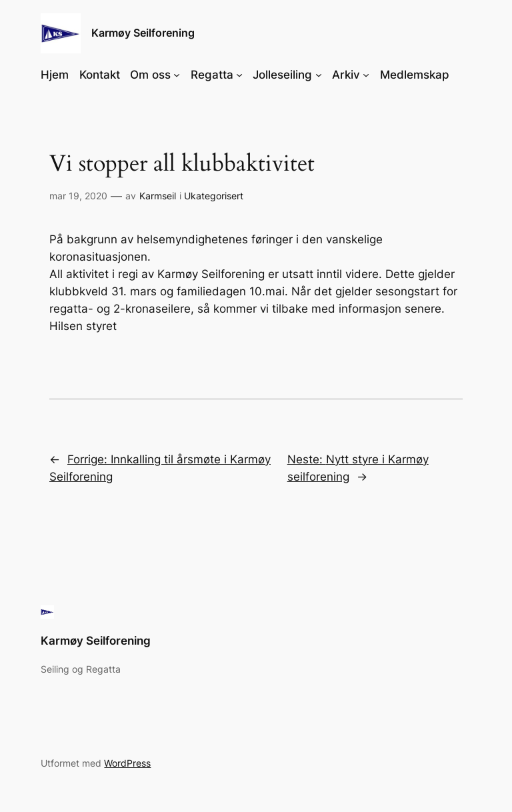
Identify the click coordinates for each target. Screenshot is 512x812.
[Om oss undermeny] (177, 75)
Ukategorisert (214, 196)
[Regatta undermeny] (239, 75)
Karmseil (158, 196)
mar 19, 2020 (78, 196)
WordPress (127, 763)
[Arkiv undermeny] (366, 75)
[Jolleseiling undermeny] (319, 75)
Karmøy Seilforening (143, 33)
